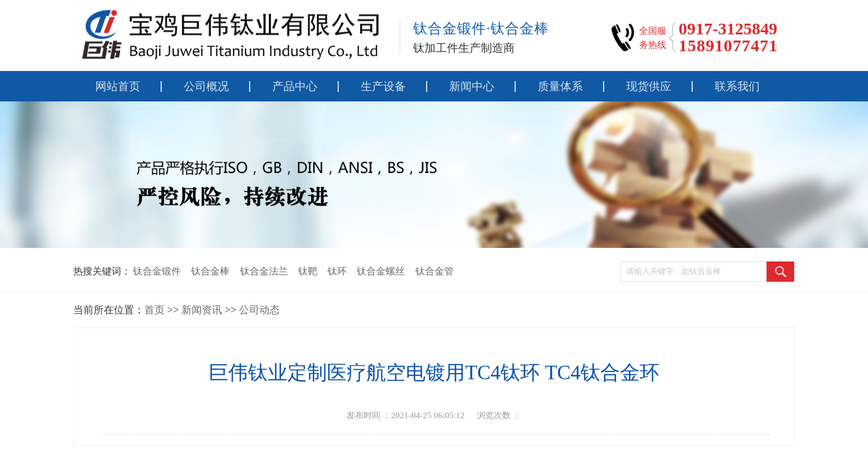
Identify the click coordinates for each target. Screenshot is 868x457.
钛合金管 (435, 271)
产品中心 (295, 86)
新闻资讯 (202, 310)
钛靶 (308, 271)
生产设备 (383, 86)
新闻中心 (472, 86)
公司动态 (259, 310)
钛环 (337, 271)
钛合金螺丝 (381, 271)
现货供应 (649, 86)
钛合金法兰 (264, 271)
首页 (154, 310)
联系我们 (737, 86)
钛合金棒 (210, 271)
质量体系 (560, 86)
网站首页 (118, 86)
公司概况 (206, 86)
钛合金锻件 (157, 271)
